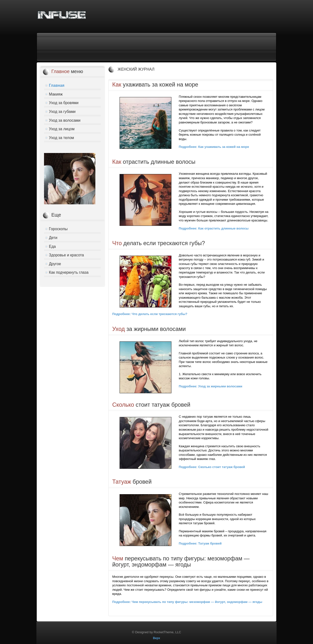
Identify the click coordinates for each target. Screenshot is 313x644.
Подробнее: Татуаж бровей (200, 543)
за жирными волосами (149, 329)
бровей (132, 482)
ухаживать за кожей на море (155, 85)
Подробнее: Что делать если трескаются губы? (150, 314)
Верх (156, 638)
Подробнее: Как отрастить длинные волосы (214, 228)
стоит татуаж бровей (151, 405)
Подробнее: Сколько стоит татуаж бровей (212, 467)
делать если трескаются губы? (159, 243)
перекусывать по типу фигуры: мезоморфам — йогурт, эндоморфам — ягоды (181, 562)
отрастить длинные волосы (154, 162)
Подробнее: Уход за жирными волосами (211, 386)
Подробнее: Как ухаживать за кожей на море (214, 147)
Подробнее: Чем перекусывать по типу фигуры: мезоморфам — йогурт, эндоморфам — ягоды (187, 602)
